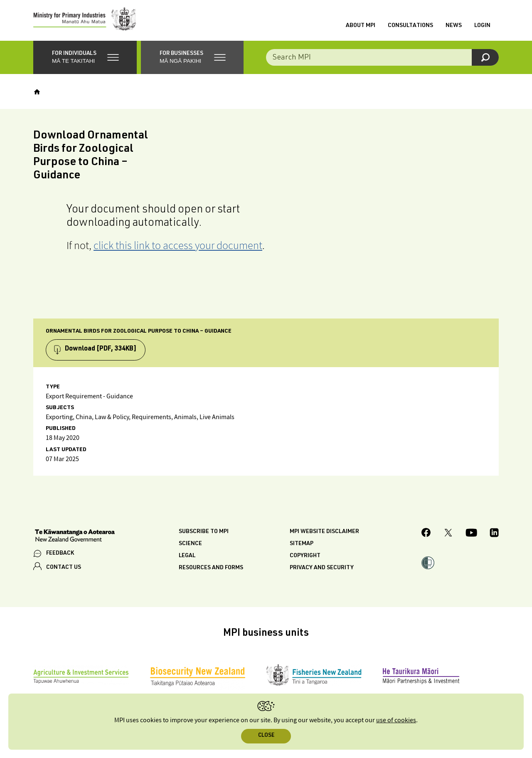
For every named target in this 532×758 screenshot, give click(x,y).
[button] (85, 58)
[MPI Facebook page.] (426, 535)
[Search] (485, 58)
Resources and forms (211, 569)
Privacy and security (322, 569)
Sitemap (302, 545)
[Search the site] (382, 58)
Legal (187, 557)
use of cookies (396, 720)
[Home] (37, 93)
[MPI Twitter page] (448, 535)
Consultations (410, 26)
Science (190, 545)
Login (482, 26)
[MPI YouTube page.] (471, 535)
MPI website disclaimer (324, 533)
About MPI (361, 26)
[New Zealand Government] (75, 538)
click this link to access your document (178, 246)
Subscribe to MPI (204, 533)
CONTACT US (64, 568)
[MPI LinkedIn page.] (494, 535)
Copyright (305, 557)
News (454, 26)
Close (266, 736)
